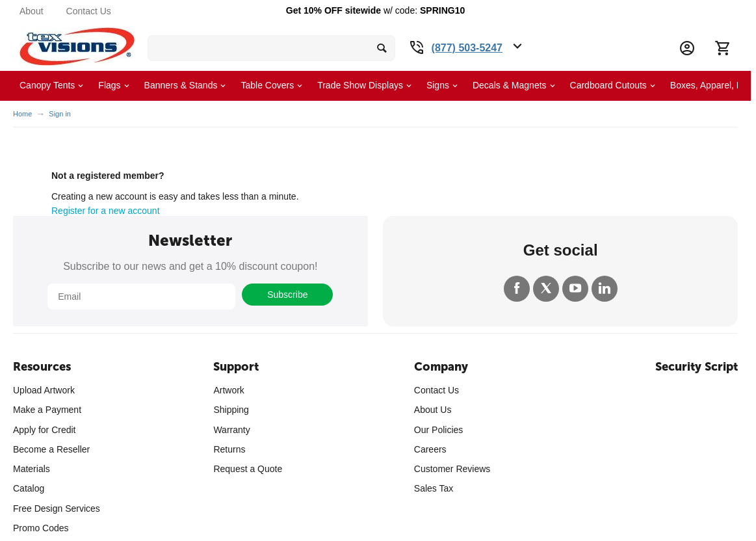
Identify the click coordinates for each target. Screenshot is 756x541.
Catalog (29, 488)
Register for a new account (106, 211)
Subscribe (287, 295)
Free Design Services (57, 508)
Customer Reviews (452, 469)
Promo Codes (41, 528)
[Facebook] (517, 289)
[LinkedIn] (605, 289)
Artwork (228, 390)
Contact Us (89, 11)
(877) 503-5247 (467, 48)
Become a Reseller (51, 449)
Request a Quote (248, 469)
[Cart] (722, 48)
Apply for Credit (44, 430)
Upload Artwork (44, 390)
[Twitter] (546, 289)
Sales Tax (434, 488)
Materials (32, 469)
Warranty (231, 430)
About (32, 11)
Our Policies (438, 430)
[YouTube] (575, 289)
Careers (430, 449)
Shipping (231, 410)
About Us (433, 410)
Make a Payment (47, 410)
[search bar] (271, 48)
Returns (229, 449)
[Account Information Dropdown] (687, 48)
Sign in (60, 114)
